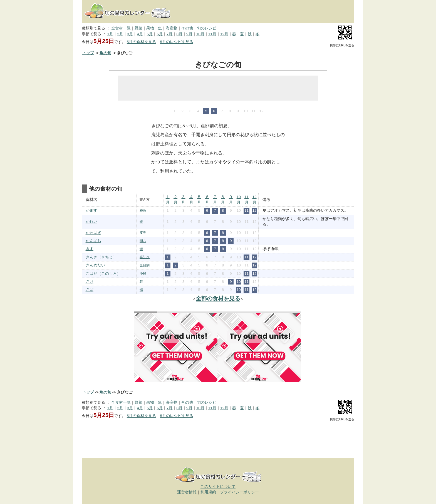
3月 (130, 34)
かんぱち (93, 241)
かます (91, 210)
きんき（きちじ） (101, 257)
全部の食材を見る (218, 298)
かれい (91, 222)
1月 (110, 34)
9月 (189, 34)
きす (90, 249)
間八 (143, 241)
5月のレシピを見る (177, 42)
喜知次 (145, 257)
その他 (187, 28)
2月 (120, 34)
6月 (160, 34)
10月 (200, 34)
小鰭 (143, 273)
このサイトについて (218, 487)
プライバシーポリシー (239, 492)
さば (90, 290)
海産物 (172, 28)
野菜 (138, 28)
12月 (224, 34)
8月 (180, 34)
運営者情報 (187, 492)
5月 (150, 34)
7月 (170, 34)
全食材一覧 (121, 28)
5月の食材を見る (142, 42)
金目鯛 (145, 265)
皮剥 (143, 233)
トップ (88, 53)
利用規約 (208, 492)
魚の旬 (105, 53)
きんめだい (95, 265)
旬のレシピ (207, 28)
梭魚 (143, 211)
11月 (212, 34)
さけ (90, 282)
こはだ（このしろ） (103, 274)
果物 (150, 28)
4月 (140, 34)
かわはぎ (93, 233)
